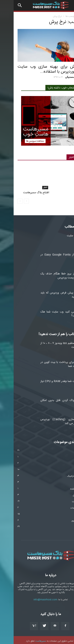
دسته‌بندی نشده (63, 487)
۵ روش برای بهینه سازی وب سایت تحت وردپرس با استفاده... (37, 69)
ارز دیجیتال (65, 462)
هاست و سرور (64, 519)
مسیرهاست (27, 639)
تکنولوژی (66, 481)
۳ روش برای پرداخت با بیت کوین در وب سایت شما (48, 362)
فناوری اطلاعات (63, 506)
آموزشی (67, 449)
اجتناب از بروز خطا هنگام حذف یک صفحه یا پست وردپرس (48, 274)
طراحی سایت (64, 500)
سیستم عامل (65, 494)
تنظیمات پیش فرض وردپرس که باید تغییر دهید (48, 293)
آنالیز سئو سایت (62, 234)
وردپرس (67, 525)
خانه (68, 16)
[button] (6, 5)
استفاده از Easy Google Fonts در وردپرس (48, 255)
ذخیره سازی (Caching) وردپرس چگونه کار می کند (48, 420)
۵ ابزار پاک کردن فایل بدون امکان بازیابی (48, 401)
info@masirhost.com (32, 598)
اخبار (32, 186)
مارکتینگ (64, 60)
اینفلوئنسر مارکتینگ (62, 475)
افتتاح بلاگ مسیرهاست (22, 191)
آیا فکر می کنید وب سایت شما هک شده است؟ (48, 312)
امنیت (67, 468)
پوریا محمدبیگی (59, 77)
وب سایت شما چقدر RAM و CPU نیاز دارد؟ (48, 382)
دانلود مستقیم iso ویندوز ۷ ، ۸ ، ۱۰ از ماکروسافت (48, 343)
